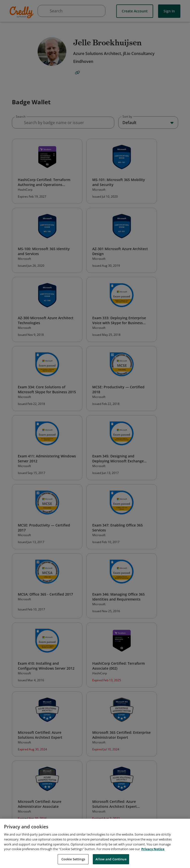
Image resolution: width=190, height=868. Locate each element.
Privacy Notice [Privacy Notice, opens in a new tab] (153, 854)
